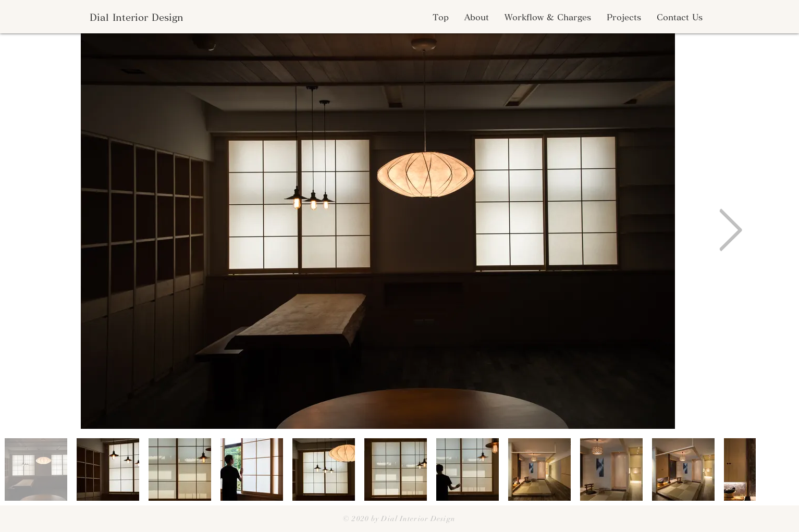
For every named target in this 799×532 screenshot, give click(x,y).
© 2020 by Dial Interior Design (399, 519)
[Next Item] (730, 231)
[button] (477, 17)
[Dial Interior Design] (136, 17)
